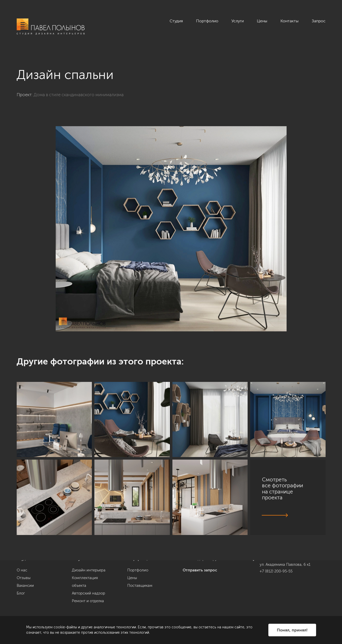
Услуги (238, 21)
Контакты (290, 21)
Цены (262, 21)
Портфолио (207, 21)
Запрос (319, 21)
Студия (176, 21)
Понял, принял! (292, 630)
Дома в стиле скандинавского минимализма (79, 95)
